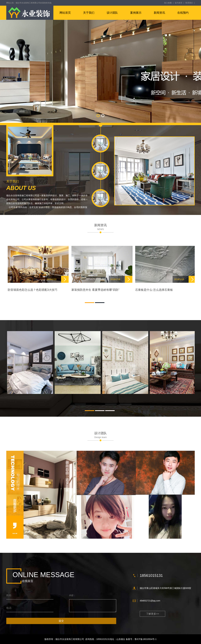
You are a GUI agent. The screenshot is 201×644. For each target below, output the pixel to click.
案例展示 (136, 13)
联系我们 (189, 3)
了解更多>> (153, 614)
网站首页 (65, 13)
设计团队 (112, 13)
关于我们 (89, 13)
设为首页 (179, 3)
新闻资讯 (159, 13)
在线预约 (183, 13)
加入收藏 (168, 3)
